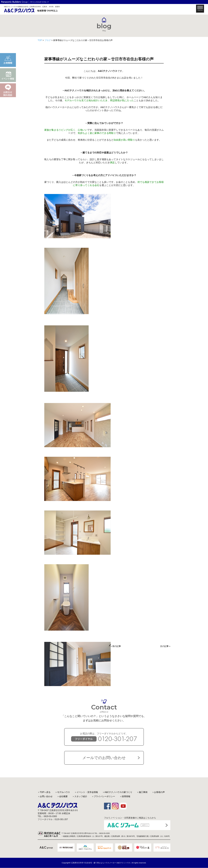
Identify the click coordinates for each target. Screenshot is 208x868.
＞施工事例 (142, 792)
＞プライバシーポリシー (103, 796)
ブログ (48, 40)
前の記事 (117, 646)
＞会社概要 (62, 796)
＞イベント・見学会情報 (86, 792)
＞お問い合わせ (45, 796)
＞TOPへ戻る (44, 792)
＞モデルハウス (62, 792)
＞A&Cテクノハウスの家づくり (117, 792)
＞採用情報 (125, 796)
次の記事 (164, 646)
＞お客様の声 (158, 792)
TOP (40, 40)
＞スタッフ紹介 (80, 796)
